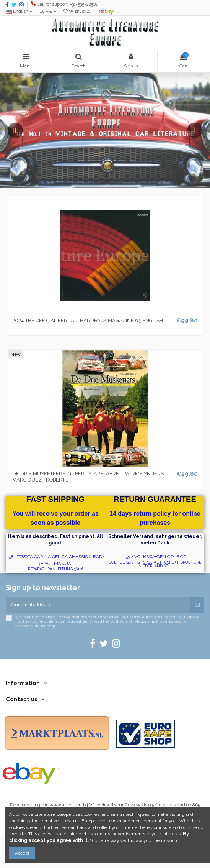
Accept (22, 853)
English (19, 11)
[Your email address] (98, 605)
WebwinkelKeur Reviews (116, 805)
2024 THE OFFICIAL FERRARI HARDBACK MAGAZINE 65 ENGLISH (88, 320)
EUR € (48, 11)
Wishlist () (78, 11)
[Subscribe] (197, 605)
